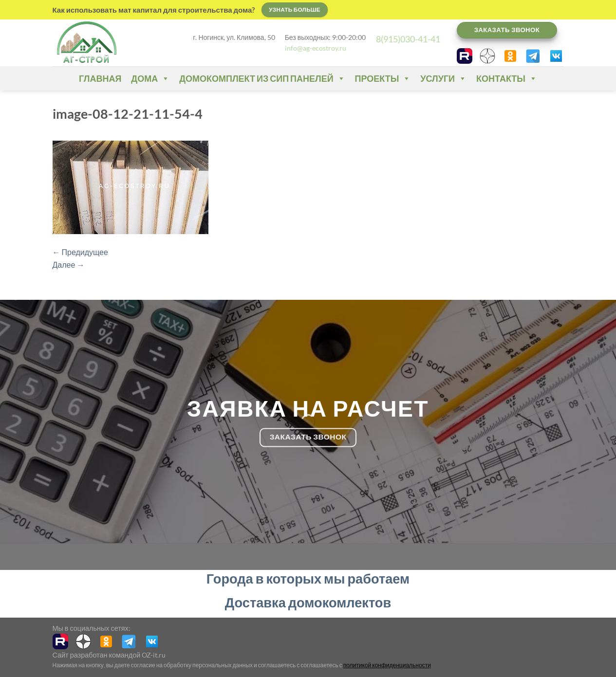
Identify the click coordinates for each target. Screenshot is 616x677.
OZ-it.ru (154, 655)
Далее (69, 265)
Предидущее (80, 252)
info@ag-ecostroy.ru (316, 48)
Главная (100, 78)
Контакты (507, 78)
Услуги (443, 78)
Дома (150, 78)
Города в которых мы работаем (308, 578)
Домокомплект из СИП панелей (262, 78)
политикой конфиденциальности (387, 665)
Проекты (383, 78)
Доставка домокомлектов (308, 602)
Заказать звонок (507, 30)
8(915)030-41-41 (408, 39)
